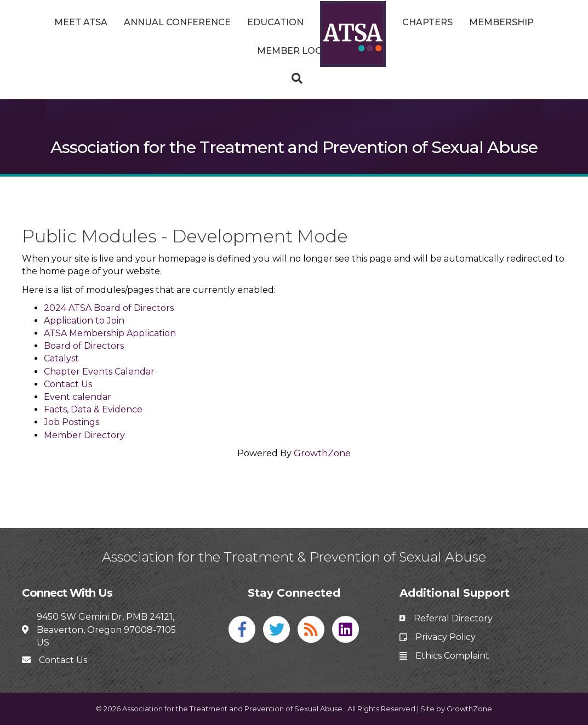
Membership (501, 22)
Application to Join (84, 321)
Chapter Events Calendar (99, 372)
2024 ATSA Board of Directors (109, 308)
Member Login (294, 51)
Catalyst (61, 358)
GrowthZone (322, 453)
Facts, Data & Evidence (93, 409)
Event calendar (78, 397)
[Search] (294, 78)
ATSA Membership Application (110, 333)
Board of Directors (84, 346)
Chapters (427, 22)
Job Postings (72, 422)
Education (275, 22)
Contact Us (68, 384)
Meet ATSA (81, 22)
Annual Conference (177, 22)
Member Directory (84, 435)
